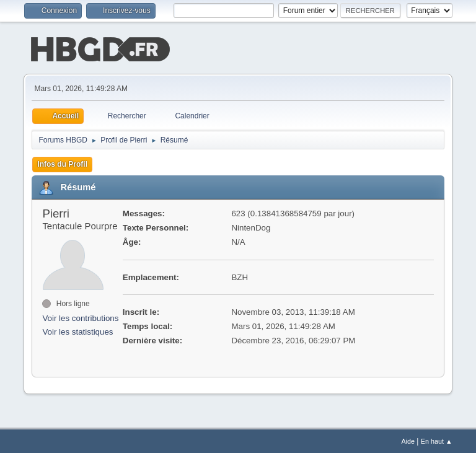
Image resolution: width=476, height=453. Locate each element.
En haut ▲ (437, 440)
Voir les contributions (80, 317)
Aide (408, 440)
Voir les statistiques (77, 331)
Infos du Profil (62, 163)
